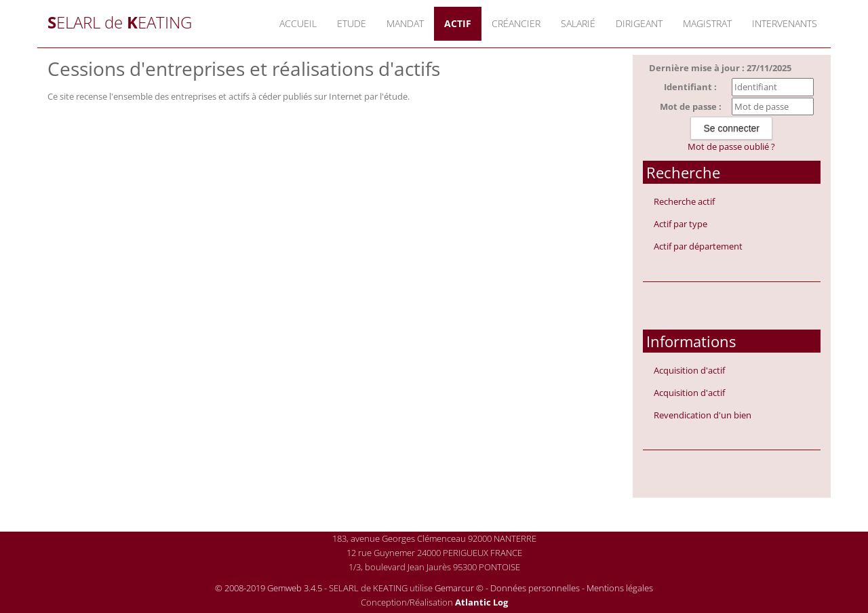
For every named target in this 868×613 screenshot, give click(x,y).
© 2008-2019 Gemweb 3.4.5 (269, 588)
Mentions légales (620, 588)
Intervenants (785, 23)
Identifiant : (690, 87)
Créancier (516, 23)
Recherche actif (684, 201)
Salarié (578, 23)
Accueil (298, 23)
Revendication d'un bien (703, 415)
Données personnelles (535, 588)
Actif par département (698, 246)
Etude (352, 23)
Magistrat (707, 23)
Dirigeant (639, 23)
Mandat (405, 23)
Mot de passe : (691, 106)
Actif (458, 23)
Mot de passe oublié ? (731, 146)
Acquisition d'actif (689, 370)
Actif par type (680, 224)
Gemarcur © (459, 588)
